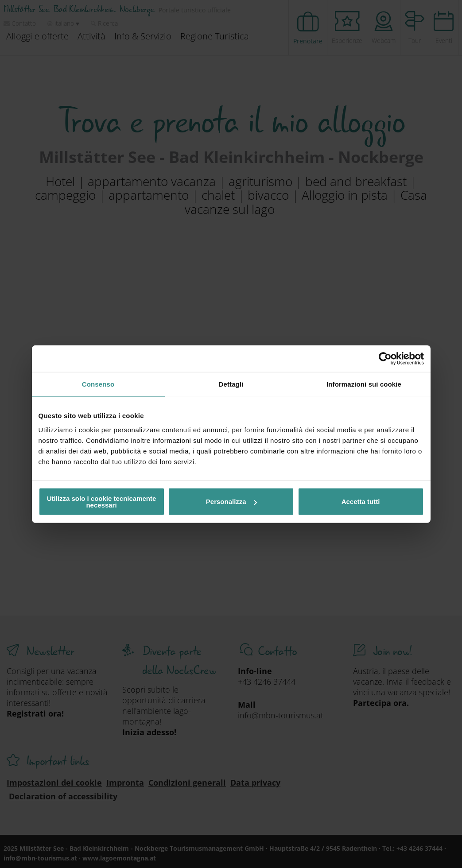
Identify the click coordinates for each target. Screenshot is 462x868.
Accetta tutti (361, 502)
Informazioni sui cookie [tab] (364, 384)
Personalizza (231, 502)
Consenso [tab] (98, 384)
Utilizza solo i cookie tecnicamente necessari (102, 501)
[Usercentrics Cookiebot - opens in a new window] (385, 359)
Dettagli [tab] (231, 384)
